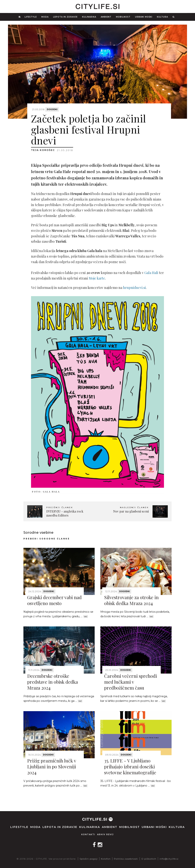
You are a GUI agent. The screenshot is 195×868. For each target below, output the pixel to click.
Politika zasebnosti (126, 859)
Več (86, 617)
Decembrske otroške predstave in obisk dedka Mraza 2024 (53, 682)
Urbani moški (144, 17)
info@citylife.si (169, 859)
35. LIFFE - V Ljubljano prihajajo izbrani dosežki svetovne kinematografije (130, 766)
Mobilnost (123, 17)
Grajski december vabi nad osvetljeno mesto (54, 600)
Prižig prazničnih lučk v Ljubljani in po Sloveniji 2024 (52, 766)
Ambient (106, 17)
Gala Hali (151, 273)
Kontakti (88, 835)
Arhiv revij (105, 835)
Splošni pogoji (89, 859)
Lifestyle (31, 17)
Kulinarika (89, 17)
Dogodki (52, 109)
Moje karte (97, 278)
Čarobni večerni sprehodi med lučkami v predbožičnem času (131, 682)
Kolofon (106, 859)
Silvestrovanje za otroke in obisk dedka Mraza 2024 (131, 600)
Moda (45, 17)
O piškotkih (149, 859)
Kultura (162, 17)
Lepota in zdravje (65, 17)
